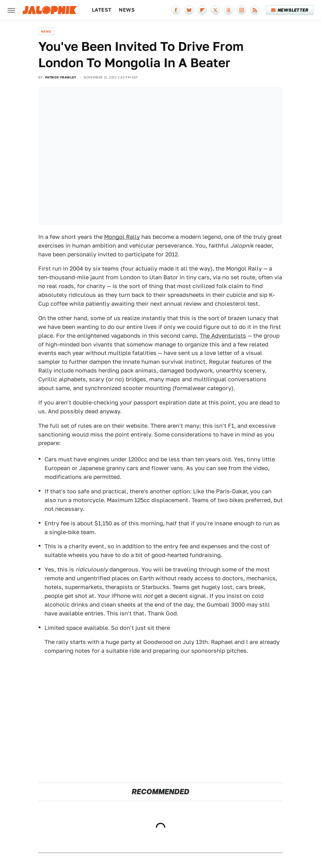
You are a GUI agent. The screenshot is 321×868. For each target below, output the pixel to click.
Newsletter (290, 10)
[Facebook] (176, 10)
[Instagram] (242, 10)
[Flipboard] (202, 10)
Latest (102, 10)
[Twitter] (215, 10)
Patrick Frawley (61, 77)
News (127, 10)
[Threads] (229, 10)
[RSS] (255, 10)
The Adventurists (223, 336)
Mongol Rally (122, 237)
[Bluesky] (189, 10)
